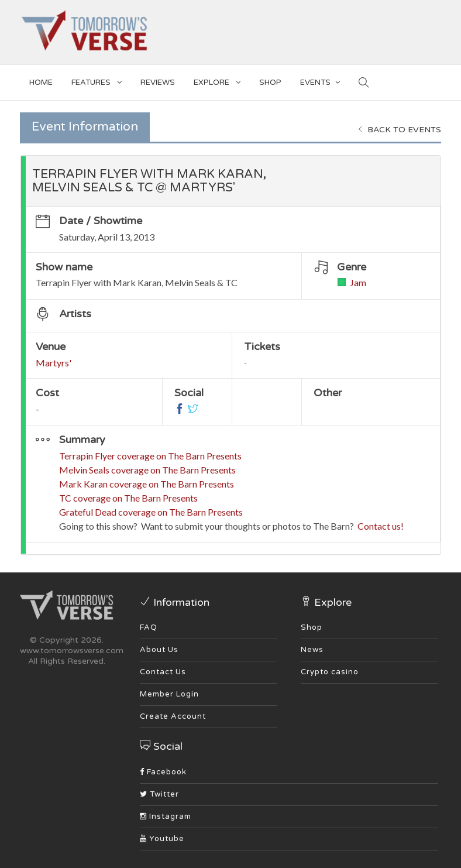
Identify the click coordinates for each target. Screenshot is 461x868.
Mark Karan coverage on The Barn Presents (147, 484)
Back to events (399, 130)
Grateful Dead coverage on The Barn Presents (151, 512)
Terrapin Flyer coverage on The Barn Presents (150, 456)
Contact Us (163, 672)
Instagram (166, 816)
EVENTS (320, 80)
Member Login (169, 694)
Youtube (162, 839)
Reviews (158, 83)
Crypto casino (330, 672)
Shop (312, 627)
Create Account (173, 716)
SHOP (270, 83)
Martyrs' (54, 363)
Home (41, 83)
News (312, 650)
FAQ (149, 627)
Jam (358, 282)
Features (97, 80)
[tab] (230, 181)
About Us (159, 650)
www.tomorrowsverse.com (72, 651)
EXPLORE (217, 80)
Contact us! (381, 526)
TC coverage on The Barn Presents (128, 498)
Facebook (163, 772)
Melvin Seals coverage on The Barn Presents (147, 470)
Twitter (159, 794)
